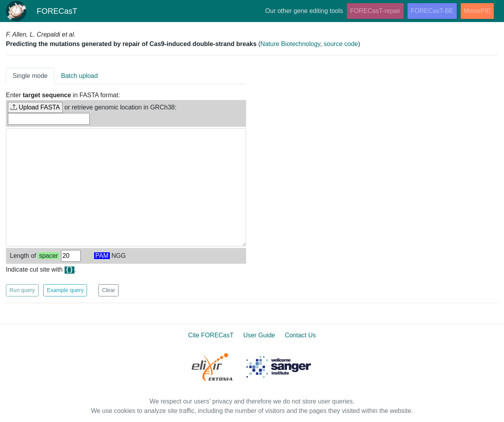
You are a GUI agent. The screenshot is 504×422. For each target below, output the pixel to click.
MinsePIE (477, 11)
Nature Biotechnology (290, 44)
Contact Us (300, 335)
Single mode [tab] (30, 76)
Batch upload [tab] (79, 76)
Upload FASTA (35, 107)
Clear (108, 290)
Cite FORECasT (211, 335)
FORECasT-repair (375, 11)
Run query (22, 290)
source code (341, 44)
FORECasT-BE (432, 11)
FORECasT (42, 11)
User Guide (259, 335)
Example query (65, 290)
